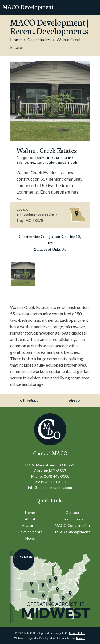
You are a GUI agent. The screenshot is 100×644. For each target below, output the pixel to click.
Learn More (23, 557)
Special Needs (68, 162)
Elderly (39, 158)
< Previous (29, 400)
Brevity (81, 638)
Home (16, 39)
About (30, 519)
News (30, 538)
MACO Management (73, 532)
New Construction (43, 162)
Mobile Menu (91, 7)
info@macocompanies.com (50, 487)
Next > (75, 400)
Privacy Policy (77, 633)
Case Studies (39, 39)
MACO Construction (72, 525)
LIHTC (50, 158)
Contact (73, 513)
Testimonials (73, 519)
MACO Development (28, 7)
